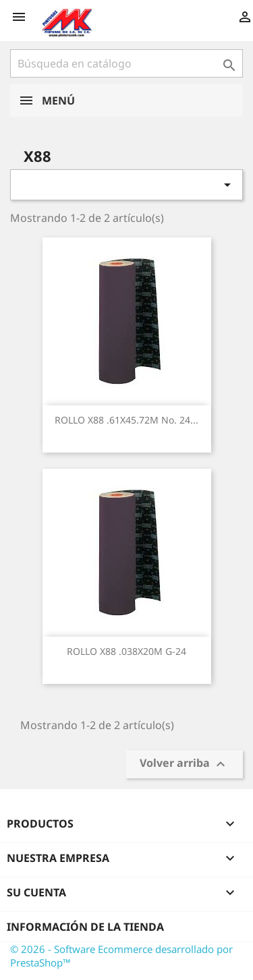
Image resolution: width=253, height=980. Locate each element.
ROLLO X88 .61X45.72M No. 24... (126, 420)
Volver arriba (184, 765)
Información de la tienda (85, 927)
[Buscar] (126, 63)
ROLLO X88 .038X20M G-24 (126, 651)
